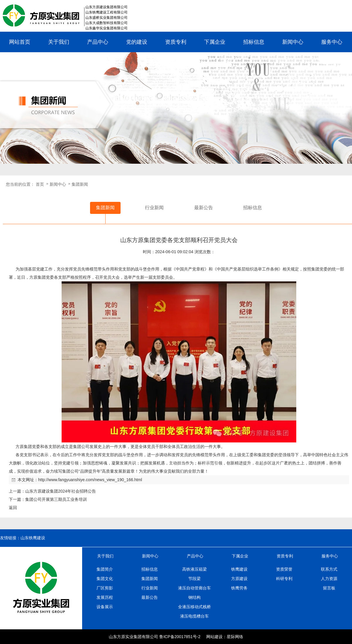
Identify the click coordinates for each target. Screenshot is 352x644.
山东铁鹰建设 (33, 538)
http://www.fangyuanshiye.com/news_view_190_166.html (90, 480)
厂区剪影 (105, 588)
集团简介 (105, 569)
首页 (40, 184)
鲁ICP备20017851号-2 (180, 637)
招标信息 (254, 42)
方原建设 (239, 579)
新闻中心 (293, 42)
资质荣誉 (284, 569)
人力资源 (329, 579)
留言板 (329, 588)
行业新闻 (150, 588)
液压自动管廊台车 (194, 588)
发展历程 (105, 597)
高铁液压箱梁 (194, 569)
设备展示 (105, 607)
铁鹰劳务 (239, 588)
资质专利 (176, 42)
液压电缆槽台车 (194, 616)
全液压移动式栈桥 (194, 607)
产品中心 (98, 42)
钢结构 (194, 597)
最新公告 (150, 597)
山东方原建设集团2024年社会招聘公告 (61, 491)
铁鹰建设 (239, 569)
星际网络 (235, 637)
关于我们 (59, 42)
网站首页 (20, 42)
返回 (13, 508)
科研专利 (284, 579)
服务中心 (332, 42)
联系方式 (329, 569)
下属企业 (215, 42)
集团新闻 (80, 184)
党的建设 (137, 42)
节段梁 (194, 579)
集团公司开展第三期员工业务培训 (56, 499)
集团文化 (105, 579)
